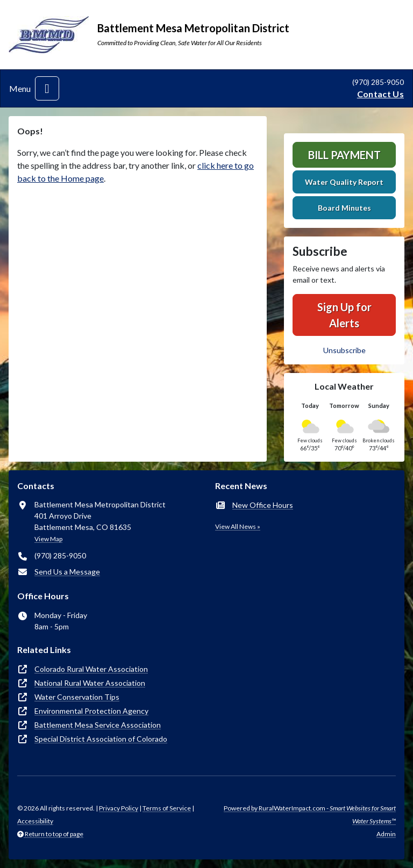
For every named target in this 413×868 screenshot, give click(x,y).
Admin (386, 834)
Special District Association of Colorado (101, 739)
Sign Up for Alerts (344, 315)
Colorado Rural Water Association (91, 669)
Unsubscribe (344, 350)
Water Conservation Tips (77, 697)
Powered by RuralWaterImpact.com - (310, 815)
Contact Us (380, 94)
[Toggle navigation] (47, 88)
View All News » (238, 526)
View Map (48, 539)
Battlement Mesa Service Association (98, 725)
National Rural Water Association (90, 683)
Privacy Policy (119, 808)
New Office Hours (263, 505)
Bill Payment (344, 155)
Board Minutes (344, 208)
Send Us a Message (67, 572)
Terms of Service (167, 808)
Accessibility (35, 821)
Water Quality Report (344, 182)
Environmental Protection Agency (91, 711)
